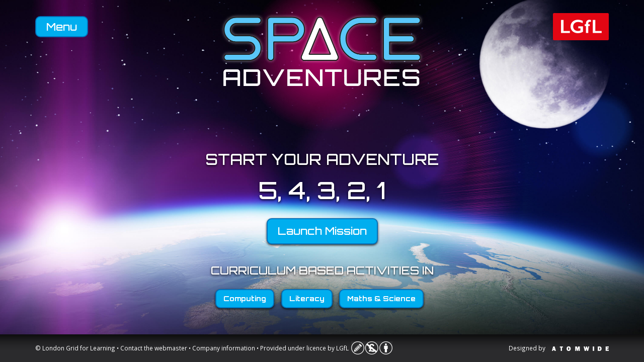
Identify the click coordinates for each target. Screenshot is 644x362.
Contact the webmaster (154, 348)
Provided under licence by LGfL (304, 348)
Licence (372, 348)
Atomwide (580, 349)
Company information (224, 348)
